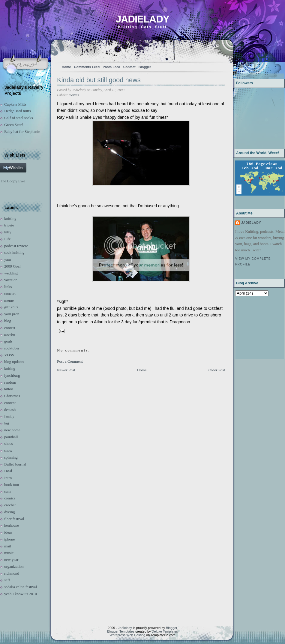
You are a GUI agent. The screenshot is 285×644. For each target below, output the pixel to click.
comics (10, 498)
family (9, 416)
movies (10, 334)
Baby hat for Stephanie (22, 132)
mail (8, 546)
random (10, 382)
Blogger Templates (121, 631)
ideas (8, 532)
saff (7, 580)
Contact (129, 67)
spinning (11, 457)
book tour (12, 485)
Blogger (145, 67)
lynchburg (12, 375)
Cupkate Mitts (15, 104)
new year (11, 560)
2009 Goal (12, 266)
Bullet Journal (15, 464)
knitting (10, 219)
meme (9, 300)
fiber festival (14, 519)
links (8, 287)
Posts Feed (111, 67)
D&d (8, 471)
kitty (8, 232)
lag (7, 423)
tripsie (9, 225)
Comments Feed (87, 67)
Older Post (217, 370)
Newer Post (66, 370)
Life (7, 239)
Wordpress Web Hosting (127, 635)
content (10, 403)
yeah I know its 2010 (21, 594)
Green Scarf (13, 125)
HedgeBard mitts (17, 111)
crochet (10, 505)
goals (8, 341)
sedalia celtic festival (21, 587)
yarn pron (12, 314)
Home (66, 67)
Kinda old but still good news (99, 80)
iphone (9, 539)
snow (8, 450)
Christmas (12, 396)
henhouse (12, 525)
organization (14, 566)
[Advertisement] (254, 327)
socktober (12, 348)
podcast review (16, 246)
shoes (9, 443)
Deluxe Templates (165, 631)
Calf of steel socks (19, 118)
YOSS (9, 355)
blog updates (14, 362)
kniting (10, 368)
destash (10, 410)
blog (8, 321)
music (9, 553)
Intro (8, 478)
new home (12, 430)
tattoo (9, 389)
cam (7, 491)
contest (10, 328)
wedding (11, 273)
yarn (8, 259)
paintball (11, 437)
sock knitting (14, 252)
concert (10, 294)
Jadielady (142, 19)
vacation (11, 280)
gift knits (11, 307)
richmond (12, 573)
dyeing (9, 512)
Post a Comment (70, 361)
